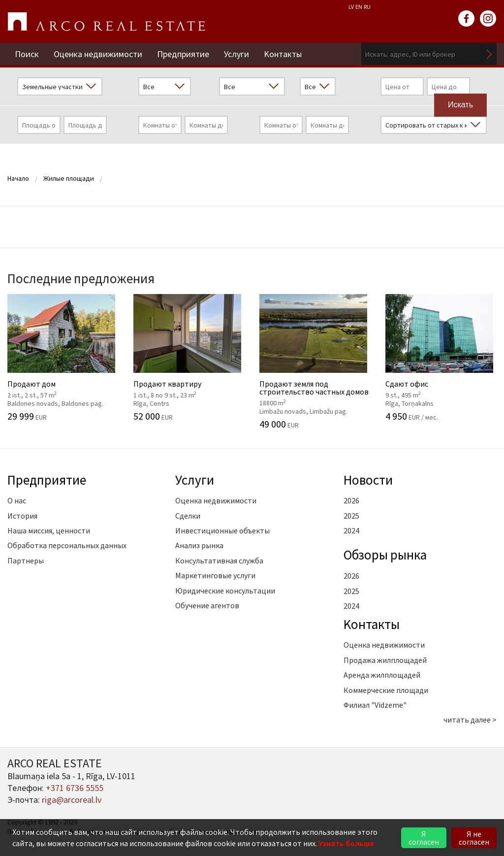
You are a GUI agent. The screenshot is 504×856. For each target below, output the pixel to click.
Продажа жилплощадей (385, 660)
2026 (351, 500)
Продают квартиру (189, 358)
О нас (17, 500)
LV (351, 7)
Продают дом (63, 358)
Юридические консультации (225, 591)
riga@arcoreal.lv (72, 800)
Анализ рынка (199, 545)
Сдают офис (441, 358)
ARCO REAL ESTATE (106, 22)
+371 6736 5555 (75, 788)
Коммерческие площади (386, 690)
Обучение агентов (207, 605)
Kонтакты (283, 54)
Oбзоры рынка (385, 555)
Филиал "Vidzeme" (375, 705)
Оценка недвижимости (98, 54)
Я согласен (424, 838)
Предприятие (183, 54)
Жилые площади (69, 178)
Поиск (27, 54)
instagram (488, 19)
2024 (351, 530)
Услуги (236, 54)
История (22, 516)
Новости (368, 480)
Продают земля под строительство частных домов (315, 362)
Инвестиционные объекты (222, 530)
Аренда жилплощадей (382, 675)
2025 (351, 516)
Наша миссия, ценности (49, 530)
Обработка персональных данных (67, 545)
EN (359, 7)
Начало (18, 178)
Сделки (188, 516)
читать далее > (470, 720)
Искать (489, 54)
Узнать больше (346, 843)
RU (367, 7)
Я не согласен (474, 838)
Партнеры (26, 560)
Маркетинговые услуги (215, 575)
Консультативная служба (219, 560)
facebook (467, 19)
